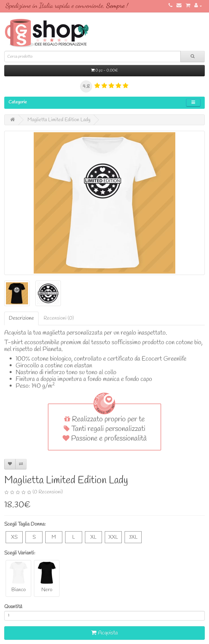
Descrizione (21, 318)
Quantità (13, 607)
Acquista (104, 633)
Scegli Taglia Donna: (25, 524)
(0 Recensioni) (48, 492)
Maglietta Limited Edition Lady (59, 120)
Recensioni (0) (59, 318)
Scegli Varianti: (20, 553)
